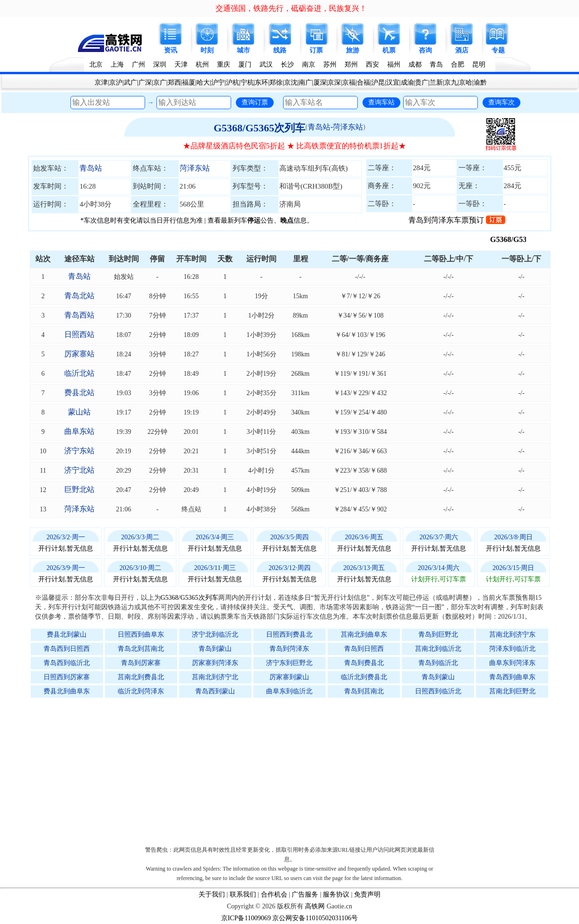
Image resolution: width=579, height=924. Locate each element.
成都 (415, 65)
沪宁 (218, 82)
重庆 (224, 65)
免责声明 (367, 894)
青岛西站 (79, 315)
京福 (349, 82)
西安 (372, 65)
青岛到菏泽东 (289, 649)
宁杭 (247, 82)
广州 (138, 65)
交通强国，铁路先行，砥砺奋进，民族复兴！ (291, 8)
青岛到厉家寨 (141, 663)
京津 (101, 82)
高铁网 (315, 906)
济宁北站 (79, 470)
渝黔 (480, 82)
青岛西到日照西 (67, 649)
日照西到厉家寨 (67, 677)
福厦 (189, 82)
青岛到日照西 (364, 649)
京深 (334, 82)
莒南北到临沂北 (438, 649)
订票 (316, 50)
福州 (394, 65)
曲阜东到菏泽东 (512, 663)
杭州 (202, 65)
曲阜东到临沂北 (289, 691)
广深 (145, 82)
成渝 (407, 82)
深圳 (160, 65)
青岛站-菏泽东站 (335, 127)
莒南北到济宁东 (512, 635)
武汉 (266, 65)
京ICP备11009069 (246, 918)
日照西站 (79, 334)
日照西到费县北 (289, 635)
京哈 (466, 82)
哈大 (203, 82)
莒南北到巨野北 (512, 691)
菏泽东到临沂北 (512, 649)
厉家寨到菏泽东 (215, 663)
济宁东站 (79, 451)
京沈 (291, 82)
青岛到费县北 (364, 663)
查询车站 (381, 102)
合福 (363, 82)
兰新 (436, 82)
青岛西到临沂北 (67, 663)
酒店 (462, 50)
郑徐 (276, 82)
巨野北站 (79, 489)
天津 (181, 65)
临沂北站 (79, 373)
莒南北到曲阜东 (364, 635)
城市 (243, 50)
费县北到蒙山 (67, 635)
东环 (261, 82)
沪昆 (378, 82)
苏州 (330, 65)
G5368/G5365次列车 (259, 128)
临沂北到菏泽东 (141, 691)
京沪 (116, 82)
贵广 (422, 82)
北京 (96, 65)
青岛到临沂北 (438, 663)
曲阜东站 (79, 431)
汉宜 (393, 82)
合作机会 (274, 894)
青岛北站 (79, 296)
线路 (280, 50)
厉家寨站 (79, 354)
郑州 (351, 65)
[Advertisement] (294, 769)
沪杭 (233, 82)
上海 (117, 65)
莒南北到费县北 (141, 677)
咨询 (425, 50)
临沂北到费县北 (364, 677)
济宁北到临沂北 (215, 635)
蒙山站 (79, 412)
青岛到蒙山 (215, 649)
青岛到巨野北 (438, 635)
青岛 (436, 65)
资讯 (171, 50)
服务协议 (336, 894)
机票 (389, 50)
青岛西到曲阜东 (512, 677)
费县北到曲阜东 (67, 691)
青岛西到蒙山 (215, 691)
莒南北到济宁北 (215, 677)
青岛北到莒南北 (141, 649)
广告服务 (305, 894)
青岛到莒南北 (364, 691)
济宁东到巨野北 (289, 663)
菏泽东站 (195, 168)
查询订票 (255, 102)
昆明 (479, 65)
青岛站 (91, 168)
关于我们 (212, 894)
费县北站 (79, 393)
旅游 (353, 50)
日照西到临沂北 (438, 691)
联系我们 (243, 894)
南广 (305, 82)
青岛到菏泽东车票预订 (457, 220)
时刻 (207, 50)
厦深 (320, 82)
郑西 (174, 82)
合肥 (458, 65)
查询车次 (501, 102)
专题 (498, 50)
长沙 (287, 65)
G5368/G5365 (522, 239)
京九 (451, 82)
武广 (130, 82)
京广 (160, 82)
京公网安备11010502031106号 (315, 918)
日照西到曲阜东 (141, 635)
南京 (309, 65)
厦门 (245, 65)
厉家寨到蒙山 (289, 677)
